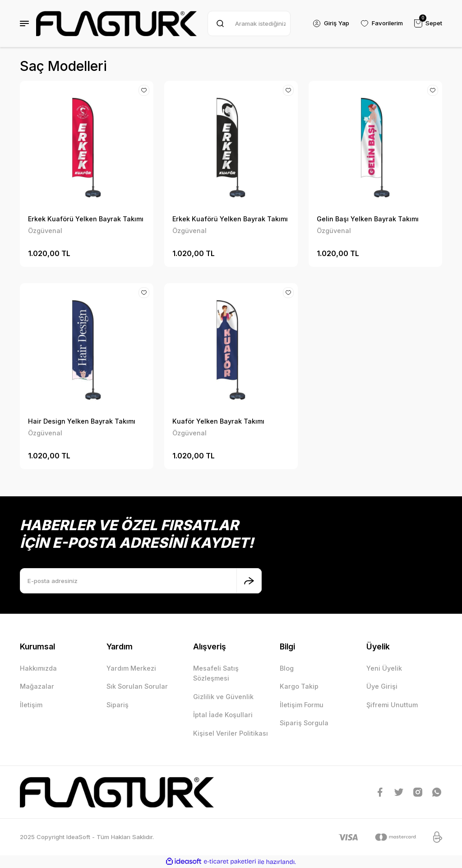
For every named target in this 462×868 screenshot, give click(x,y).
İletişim (31, 705)
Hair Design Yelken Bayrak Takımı (82, 421)
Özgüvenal (45, 231)
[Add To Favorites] (144, 90)
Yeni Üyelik (384, 668)
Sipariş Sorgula (304, 723)
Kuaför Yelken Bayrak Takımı (218, 421)
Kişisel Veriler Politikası (231, 733)
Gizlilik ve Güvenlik (223, 697)
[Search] (249, 23)
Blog (287, 668)
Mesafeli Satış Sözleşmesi (216, 673)
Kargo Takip (299, 686)
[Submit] (249, 581)
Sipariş (118, 705)
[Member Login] (331, 23)
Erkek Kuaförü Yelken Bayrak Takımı (86, 219)
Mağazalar (37, 686)
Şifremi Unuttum (392, 705)
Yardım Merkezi (131, 668)
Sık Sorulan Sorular (137, 686)
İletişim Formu (302, 705)
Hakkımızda (38, 668)
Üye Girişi (382, 686)
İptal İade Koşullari (223, 715)
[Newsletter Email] (141, 581)
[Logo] (116, 23)
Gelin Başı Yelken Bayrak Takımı (368, 219)
